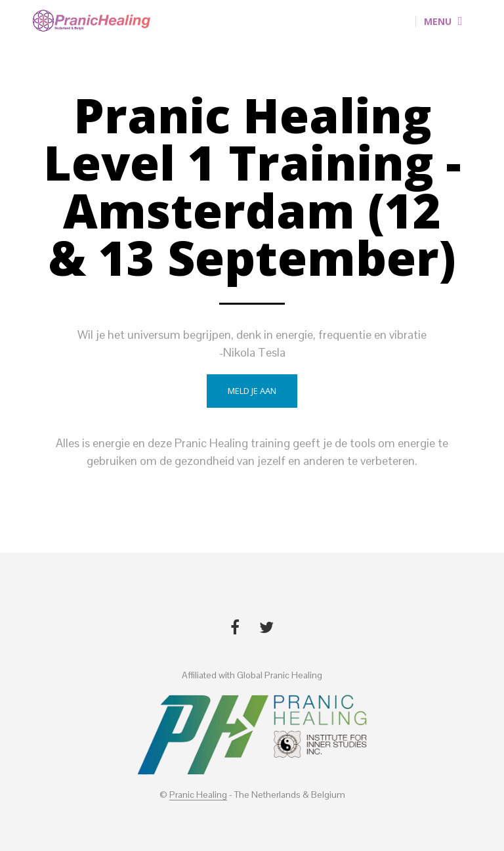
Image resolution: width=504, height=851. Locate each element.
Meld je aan (252, 391)
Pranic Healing (198, 795)
